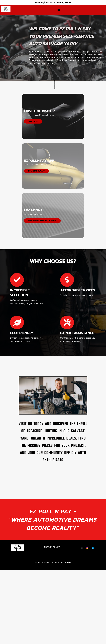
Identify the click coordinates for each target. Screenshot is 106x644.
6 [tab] (61, 157)
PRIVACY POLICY (52, 615)
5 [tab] (58, 157)
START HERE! (33, 190)
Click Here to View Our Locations (42, 289)
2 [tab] (48, 157)
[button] (59, 10)
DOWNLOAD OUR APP (36, 240)
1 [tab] (45, 157)
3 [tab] (51, 157)
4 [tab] (55, 157)
